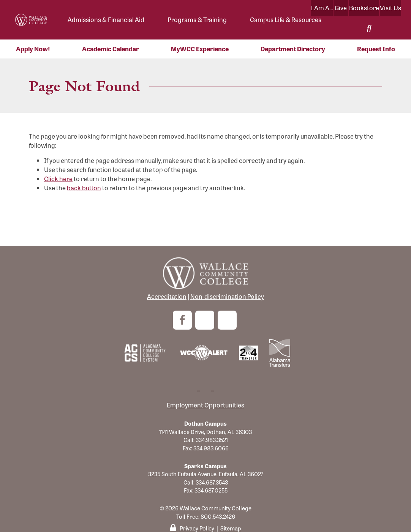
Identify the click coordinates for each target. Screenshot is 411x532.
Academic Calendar (111, 49)
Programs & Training (197, 20)
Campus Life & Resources (286, 20)
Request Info (376, 49)
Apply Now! (33, 49)
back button (84, 188)
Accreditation (167, 296)
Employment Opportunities (205, 405)
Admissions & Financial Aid (106, 20)
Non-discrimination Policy (227, 296)
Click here (58, 179)
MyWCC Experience (200, 49)
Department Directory (293, 49)
